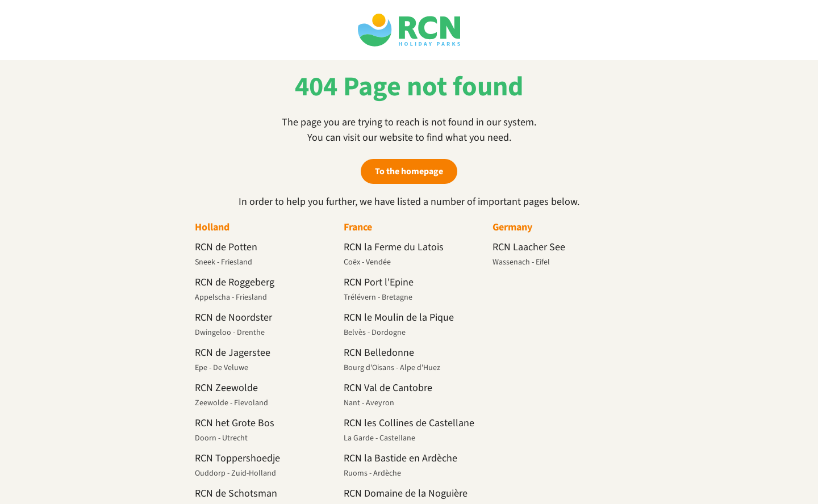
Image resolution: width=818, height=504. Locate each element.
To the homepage (409, 171)
